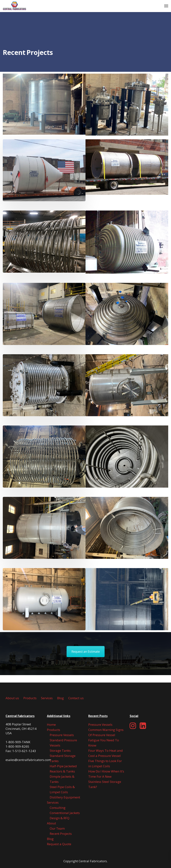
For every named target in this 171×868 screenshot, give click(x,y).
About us (12, 698)
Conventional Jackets (65, 813)
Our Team (57, 828)
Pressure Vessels (62, 735)
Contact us (76, 698)
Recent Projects (61, 834)
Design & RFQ (60, 818)
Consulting (58, 808)
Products (30, 698)
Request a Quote (59, 844)
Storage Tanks (60, 751)
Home (51, 725)
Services (47, 698)
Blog (60, 698)
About (51, 823)
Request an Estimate (86, 652)
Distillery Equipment (65, 797)
